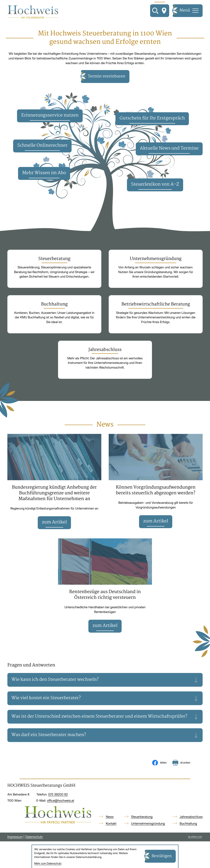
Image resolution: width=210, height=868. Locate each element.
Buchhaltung (188, 832)
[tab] (105, 683)
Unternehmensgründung (148, 832)
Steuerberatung (142, 826)
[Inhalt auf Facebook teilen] (159, 772)
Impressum (15, 846)
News (110, 826)
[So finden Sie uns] (164, 11)
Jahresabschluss (191, 826)
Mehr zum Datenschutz (48, 863)
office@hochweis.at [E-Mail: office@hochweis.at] (60, 810)
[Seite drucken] (181, 772)
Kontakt (111, 832)
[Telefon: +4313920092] (58, 804)
